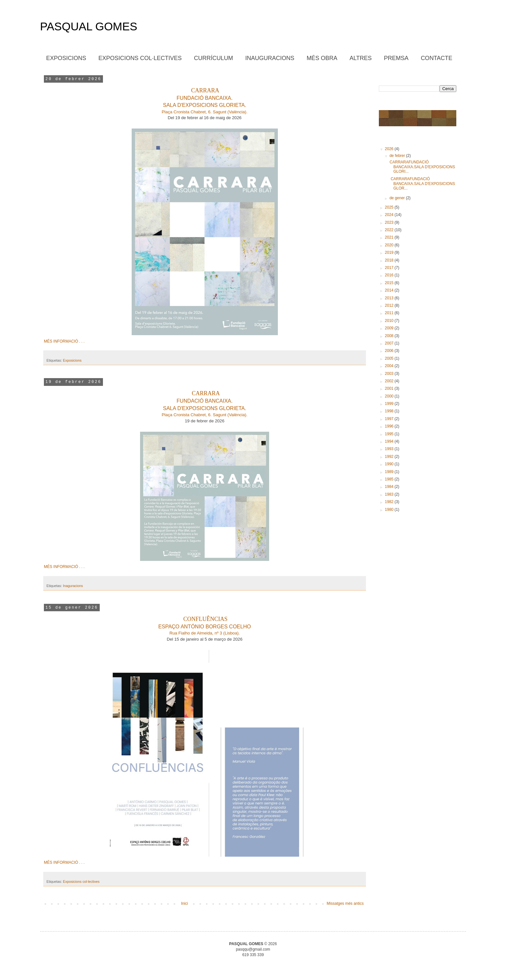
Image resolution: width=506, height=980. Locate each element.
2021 (390, 237)
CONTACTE (437, 58)
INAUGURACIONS (270, 58)
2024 (390, 215)
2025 (390, 207)
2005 (390, 358)
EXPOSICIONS (66, 58)
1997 (390, 419)
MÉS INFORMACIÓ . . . (64, 341)
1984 (390, 487)
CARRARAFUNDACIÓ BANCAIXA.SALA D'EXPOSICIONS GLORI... (422, 167)
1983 (390, 494)
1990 (390, 464)
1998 (390, 411)
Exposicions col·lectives (81, 882)
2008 (390, 336)
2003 (390, 374)
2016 (390, 275)
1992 (390, 457)
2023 (390, 222)
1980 (390, 510)
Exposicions (72, 360)
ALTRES (361, 58)
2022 (390, 230)
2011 (390, 313)
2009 (390, 328)
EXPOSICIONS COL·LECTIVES (140, 58)
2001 (390, 388)
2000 (390, 396)
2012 (390, 305)
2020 (390, 245)
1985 (390, 479)
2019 (390, 253)
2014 (390, 290)
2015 (390, 283)
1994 (390, 441)
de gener (398, 198)
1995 (390, 434)
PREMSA (396, 58)
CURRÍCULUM (213, 58)
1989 (390, 472)
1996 (390, 426)
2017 (390, 268)
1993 (390, 449)
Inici (184, 903)
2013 (390, 298)
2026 (390, 149)
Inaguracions (73, 586)
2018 (390, 260)
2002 (390, 381)
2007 (390, 343)
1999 (390, 404)
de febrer (398, 156)
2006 (390, 351)
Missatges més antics (345, 903)
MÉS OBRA (322, 58)
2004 (390, 366)
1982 (390, 502)
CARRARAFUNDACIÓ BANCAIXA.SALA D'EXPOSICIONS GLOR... (422, 184)
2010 (390, 321)
